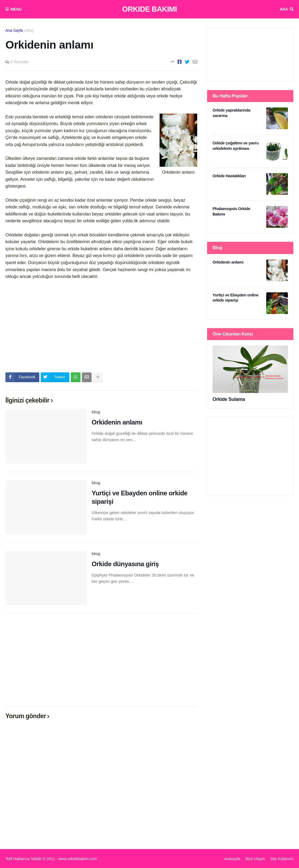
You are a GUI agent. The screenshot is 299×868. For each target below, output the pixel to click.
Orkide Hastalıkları (229, 176)
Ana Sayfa (14, 30)
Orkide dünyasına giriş (125, 564)
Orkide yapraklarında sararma (231, 113)
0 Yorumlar (19, 62)
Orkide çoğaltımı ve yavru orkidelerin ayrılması (236, 146)
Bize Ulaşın (255, 859)
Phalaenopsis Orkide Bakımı (231, 211)
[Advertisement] (101, 326)
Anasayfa (232, 859)
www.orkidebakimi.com (78, 859)
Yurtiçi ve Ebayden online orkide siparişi (139, 497)
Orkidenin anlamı (117, 422)
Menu (16, 9)
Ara (284, 9)
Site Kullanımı (282, 859)
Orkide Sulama (229, 399)
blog (30, 30)
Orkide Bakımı (150, 9)
